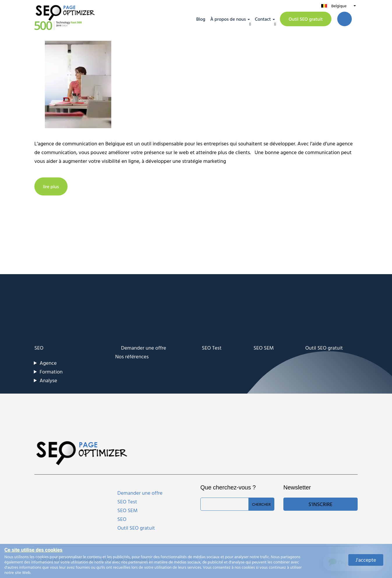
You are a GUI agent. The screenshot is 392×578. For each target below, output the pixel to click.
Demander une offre (144, 348)
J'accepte (366, 560)
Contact (263, 19)
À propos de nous (228, 19)
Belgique (339, 6)
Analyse (48, 380)
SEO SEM (264, 348)
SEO (39, 348)
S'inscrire (320, 504)
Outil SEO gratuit (306, 19)
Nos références (132, 356)
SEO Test (212, 348)
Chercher (261, 504)
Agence (48, 363)
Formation (51, 372)
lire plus (51, 186)
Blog (201, 19)
